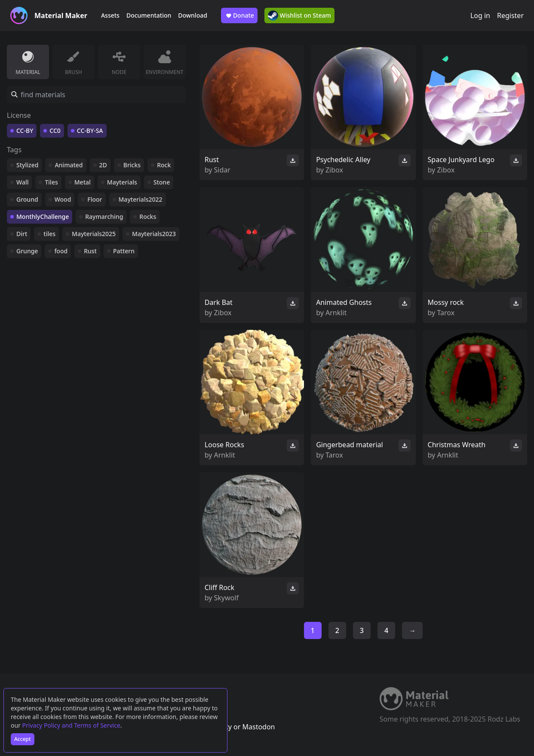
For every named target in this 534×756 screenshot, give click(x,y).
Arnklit (336, 313)
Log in (480, 15)
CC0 (55, 131)
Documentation (149, 15)
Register (510, 15)
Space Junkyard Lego (461, 160)
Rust (90, 251)
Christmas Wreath (457, 445)
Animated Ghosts (344, 302)
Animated (69, 165)
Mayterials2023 (154, 234)
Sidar (222, 170)
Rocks (148, 217)
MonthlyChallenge (43, 217)
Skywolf (226, 598)
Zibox (334, 170)
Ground (27, 199)
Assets (110, 15)
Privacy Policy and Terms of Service (71, 725)
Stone (162, 182)
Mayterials (122, 182)
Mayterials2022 (141, 199)
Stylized (27, 165)
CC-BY (25, 131)
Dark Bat (219, 302)
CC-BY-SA (90, 131)
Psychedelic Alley (343, 160)
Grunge (27, 251)
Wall (22, 182)
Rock (164, 165)
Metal (83, 182)
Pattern (124, 251)
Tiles (51, 182)
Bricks (132, 165)
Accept (23, 739)
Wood (63, 199)
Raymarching (104, 217)
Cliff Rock (219, 587)
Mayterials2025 (94, 234)
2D (103, 165)
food (61, 251)
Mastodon (258, 727)
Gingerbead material (350, 445)
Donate (239, 15)
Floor (95, 199)
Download (193, 15)
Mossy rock (446, 302)
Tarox (446, 313)
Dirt (22, 234)
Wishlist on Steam (299, 15)
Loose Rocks (224, 445)
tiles (49, 234)
